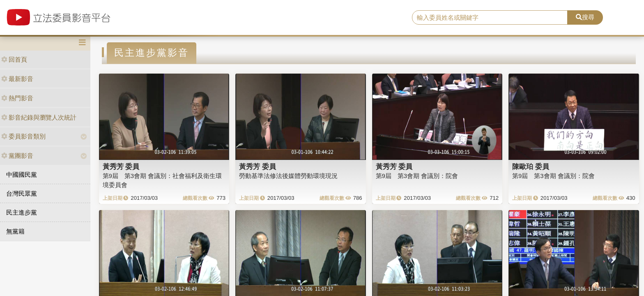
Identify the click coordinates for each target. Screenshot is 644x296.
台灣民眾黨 (22, 193)
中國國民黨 (22, 175)
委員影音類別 (23, 136)
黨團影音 (17, 156)
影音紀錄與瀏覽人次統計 (39, 117)
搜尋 (585, 17)
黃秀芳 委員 (121, 166)
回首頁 (14, 59)
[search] (490, 18)
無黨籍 (15, 231)
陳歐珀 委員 (531, 166)
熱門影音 (17, 98)
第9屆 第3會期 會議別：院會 (417, 176)
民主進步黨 (22, 212)
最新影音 (17, 79)
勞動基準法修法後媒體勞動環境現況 (288, 176)
